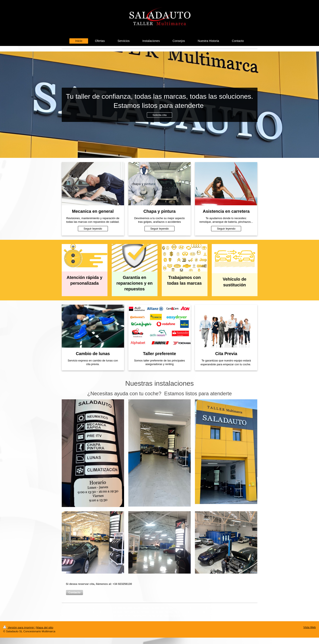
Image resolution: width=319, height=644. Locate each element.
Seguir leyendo (93, 229)
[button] (74, 593)
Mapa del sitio (45, 628)
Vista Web (310, 627)
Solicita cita (160, 115)
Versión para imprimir (19, 628)
